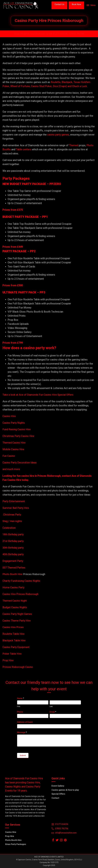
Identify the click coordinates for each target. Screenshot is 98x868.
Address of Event (25, 722)
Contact (55, 798)
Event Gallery (58, 786)
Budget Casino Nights (15, 607)
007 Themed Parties (14, 568)
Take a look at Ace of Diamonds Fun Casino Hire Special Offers (38, 395)
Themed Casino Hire (14, 443)
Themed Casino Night (15, 601)
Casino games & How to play (65, 790)
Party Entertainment (14, 501)
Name (20, 698)
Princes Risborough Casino (18, 667)
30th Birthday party (13, 548)
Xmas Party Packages (16, 844)
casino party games (58, 135)
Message (22, 732)
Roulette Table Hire (14, 634)
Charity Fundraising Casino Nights (21, 581)
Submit (23, 755)
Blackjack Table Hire (14, 640)
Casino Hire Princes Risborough (20, 594)
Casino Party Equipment (16, 647)
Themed (74, 145)
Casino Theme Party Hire (17, 621)
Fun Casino (9, 456)
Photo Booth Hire (13, 574)
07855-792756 (77, 34)
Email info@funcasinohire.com (30, 34)
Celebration (9, 528)
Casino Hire (9, 416)
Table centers (23, 149)
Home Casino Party (13, 587)
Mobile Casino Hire (13, 449)
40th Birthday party (13, 554)
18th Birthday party (13, 534)
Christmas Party (12, 515)
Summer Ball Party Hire (16, 508)
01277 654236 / (61, 34)
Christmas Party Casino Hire (18, 436)
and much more (11, 469)
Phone (20, 712)
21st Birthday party (13, 541)
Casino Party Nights (14, 423)
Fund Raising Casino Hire (17, 429)
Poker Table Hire (12, 654)
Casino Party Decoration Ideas (20, 463)
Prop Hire (8, 660)
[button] (59, 5)
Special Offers (58, 794)
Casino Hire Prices (13, 627)
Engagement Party (13, 561)
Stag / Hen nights (12, 521)
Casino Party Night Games (17, 614)
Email (53, 712)
